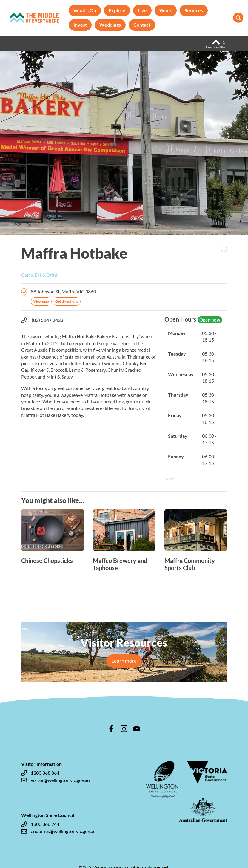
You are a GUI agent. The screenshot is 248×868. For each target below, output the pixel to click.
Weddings (110, 25)
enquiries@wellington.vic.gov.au (58, 831)
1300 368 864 (40, 773)
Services (194, 10)
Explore (117, 10)
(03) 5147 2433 (42, 320)
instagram (124, 729)
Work (166, 10)
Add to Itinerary (224, 249)
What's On (85, 10)
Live (142, 10)
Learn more (124, 661)
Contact (142, 25)
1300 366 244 (40, 824)
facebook (111, 729)
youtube (137, 729)
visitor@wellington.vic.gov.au (56, 780)
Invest (80, 25)
